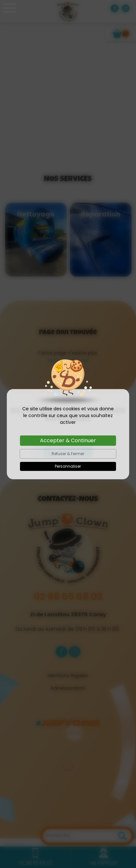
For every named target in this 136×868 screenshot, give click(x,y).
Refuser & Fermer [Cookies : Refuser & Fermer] (68, 454)
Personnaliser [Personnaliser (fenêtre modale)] (68, 466)
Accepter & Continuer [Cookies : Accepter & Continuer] (68, 440)
